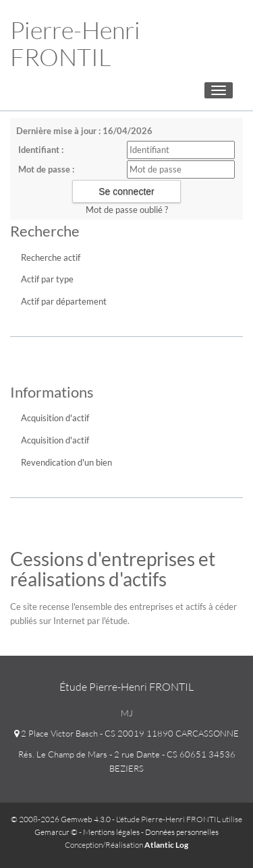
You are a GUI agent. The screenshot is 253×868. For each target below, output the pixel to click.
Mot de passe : (46, 169)
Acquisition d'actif (55, 418)
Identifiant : (41, 150)
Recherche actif (51, 257)
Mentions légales (111, 832)
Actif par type (47, 279)
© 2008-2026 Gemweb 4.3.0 (61, 819)
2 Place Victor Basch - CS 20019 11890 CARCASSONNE (126, 733)
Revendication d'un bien (66, 462)
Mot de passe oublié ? (127, 210)
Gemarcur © (56, 832)
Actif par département (64, 301)
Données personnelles (182, 832)
